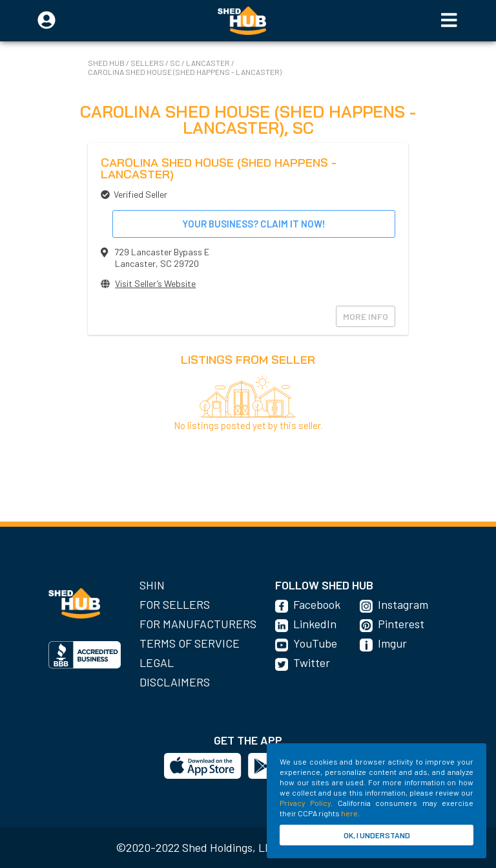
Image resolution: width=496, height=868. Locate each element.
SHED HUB (107, 63)
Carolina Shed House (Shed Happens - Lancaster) (185, 72)
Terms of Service (190, 643)
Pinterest (401, 624)
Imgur (392, 643)
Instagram (403, 604)
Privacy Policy (305, 803)
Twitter (312, 662)
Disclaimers (175, 682)
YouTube (315, 643)
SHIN (152, 585)
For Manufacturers (198, 624)
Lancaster (209, 63)
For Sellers (175, 604)
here (349, 813)
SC (176, 63)
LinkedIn (315, 624)
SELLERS (148, 63)
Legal (157, 662)
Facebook (317, 604)
